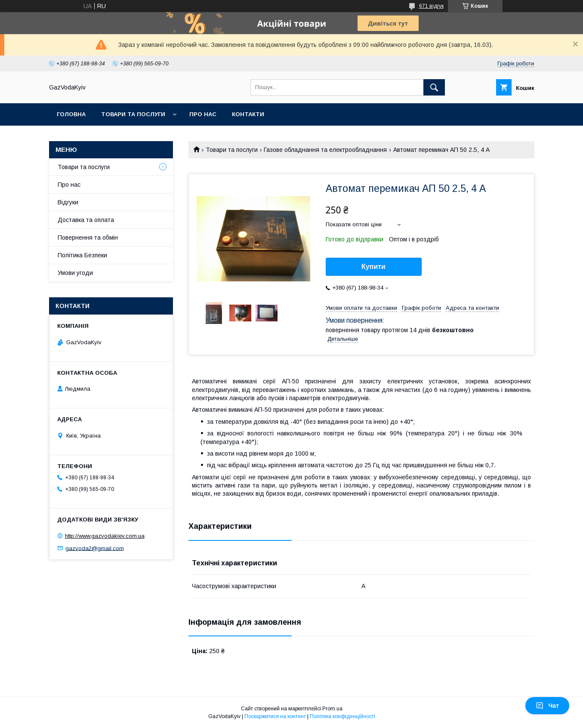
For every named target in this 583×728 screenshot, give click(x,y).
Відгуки (68, 202)
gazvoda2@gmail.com (95, 548)
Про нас (203, 114)
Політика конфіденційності (342, 716)
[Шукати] (434, 87)
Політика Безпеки (82, 255)
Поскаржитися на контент (275, 716)
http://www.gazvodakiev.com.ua (105, 536)
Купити (373, 267)
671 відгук (431, 6)
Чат (547, 706)
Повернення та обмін (88, 238)
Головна (71, 114)
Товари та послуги (133, 114)
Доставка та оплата (86, 220)
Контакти (248, 114)
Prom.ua (332, 709)
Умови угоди (75, 273)
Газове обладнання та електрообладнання (325, 150)
